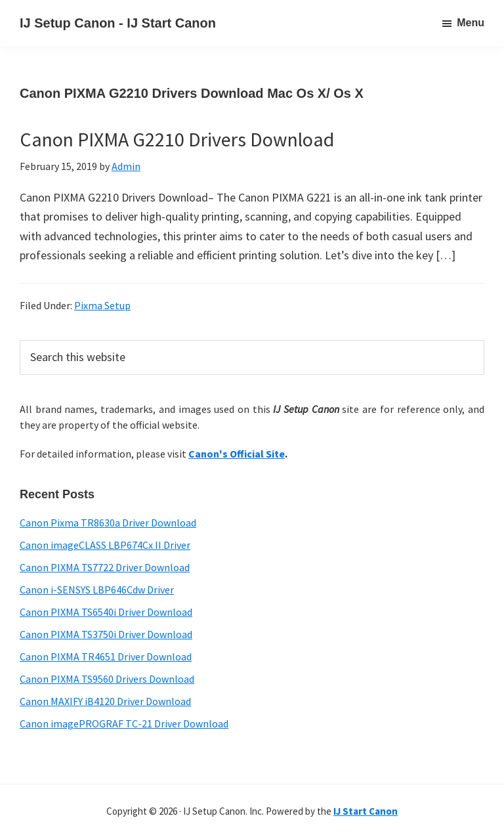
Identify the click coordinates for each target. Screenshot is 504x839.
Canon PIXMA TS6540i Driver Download (106, 612)
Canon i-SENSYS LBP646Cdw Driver (97, 590)
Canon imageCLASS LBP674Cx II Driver (105, 545)
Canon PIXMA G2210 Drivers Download (177, 139)
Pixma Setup (102, 305)
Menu (471, 23)
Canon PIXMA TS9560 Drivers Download (107, 679)
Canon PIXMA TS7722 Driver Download (105, 567)
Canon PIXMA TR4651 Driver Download (106, 656)
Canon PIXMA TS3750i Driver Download (106, 634)
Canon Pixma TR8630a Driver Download (108, 523)
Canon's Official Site (237, 454)
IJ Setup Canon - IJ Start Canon (118, 23)
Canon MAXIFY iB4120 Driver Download (105, 701)
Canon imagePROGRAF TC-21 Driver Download (124, 723)
